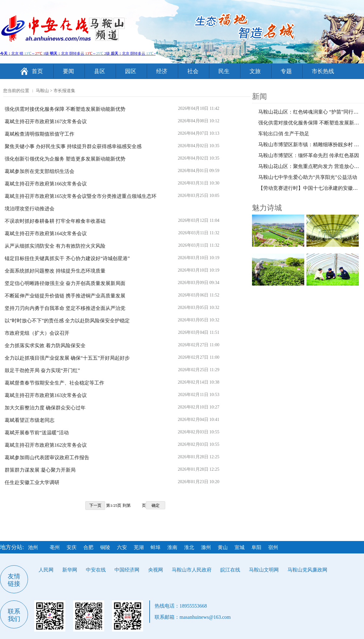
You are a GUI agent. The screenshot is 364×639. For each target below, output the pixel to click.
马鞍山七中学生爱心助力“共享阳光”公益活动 (308, 177)
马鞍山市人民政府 (192, 570)
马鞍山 (42, 91)
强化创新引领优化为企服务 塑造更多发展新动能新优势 (65, 159)
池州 (33, 547)
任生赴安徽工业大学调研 (32, 482)
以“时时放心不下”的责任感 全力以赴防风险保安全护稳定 (67, 321)
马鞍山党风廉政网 (307, 570)
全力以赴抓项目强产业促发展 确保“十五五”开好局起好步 (67, 358)
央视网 (156, 570)
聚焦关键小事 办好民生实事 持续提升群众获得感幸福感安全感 (73, 146)
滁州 (206, 547)
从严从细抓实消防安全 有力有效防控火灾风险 (55, 246)
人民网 (46, 570)
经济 (162, 71)
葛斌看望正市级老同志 (30, 420)
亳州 (55, 547)
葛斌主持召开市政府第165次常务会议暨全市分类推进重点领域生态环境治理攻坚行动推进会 (81, 202)
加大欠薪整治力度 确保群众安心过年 (45, 408)
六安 (122, 547)
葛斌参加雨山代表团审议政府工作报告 (47, 457)
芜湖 (139, 547)
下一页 (95, 505)
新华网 (70, 570)
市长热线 (323, 71)
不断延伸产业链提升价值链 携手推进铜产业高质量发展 (65, 296)
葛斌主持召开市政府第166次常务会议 (46, 184)
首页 (37, 71)
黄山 (223, 547)
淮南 (172, 547)
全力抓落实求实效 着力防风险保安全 (45, 345)
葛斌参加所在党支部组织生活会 (40, 171)
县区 (100, 71)
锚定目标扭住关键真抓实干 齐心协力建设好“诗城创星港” (67, 258)
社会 (193, 71)
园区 (131, 71)
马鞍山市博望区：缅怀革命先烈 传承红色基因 (309, 155)
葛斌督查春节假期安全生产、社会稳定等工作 (54, 383)
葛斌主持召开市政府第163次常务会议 (46, 395)
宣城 (240, 547)
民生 (224, 71)
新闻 (259, 96)
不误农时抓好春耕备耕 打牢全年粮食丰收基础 (55, 221)
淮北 (189, 547)
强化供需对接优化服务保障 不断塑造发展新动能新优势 (65, 109)
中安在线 (96, 570)
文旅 (255, 71)
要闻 (68, 71)
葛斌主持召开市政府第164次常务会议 (46, 233)
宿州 (273, 547)
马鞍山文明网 (264, 570)
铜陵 (105, 547)
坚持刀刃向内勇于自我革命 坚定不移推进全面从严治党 (65, 308)
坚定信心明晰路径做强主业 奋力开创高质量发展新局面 (65, 283)
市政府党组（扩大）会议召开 (37, 333)
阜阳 (256, 547)
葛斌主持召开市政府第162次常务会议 (46, 445)
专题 (286, 71)
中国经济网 (127, 570)
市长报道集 (64, 91)
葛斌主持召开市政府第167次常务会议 (46, 121)
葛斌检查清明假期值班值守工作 (40, 134)
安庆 (72, 547)
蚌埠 (156, 547)
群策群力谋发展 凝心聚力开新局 (40, 470)
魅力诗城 (267, 208)
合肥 (88, 547)
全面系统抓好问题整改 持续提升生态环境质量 (55, 271)
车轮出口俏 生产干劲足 (284, 134)
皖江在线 (230, 570)
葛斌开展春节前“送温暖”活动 (37, 433)
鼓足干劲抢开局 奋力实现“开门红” (42, 370)
